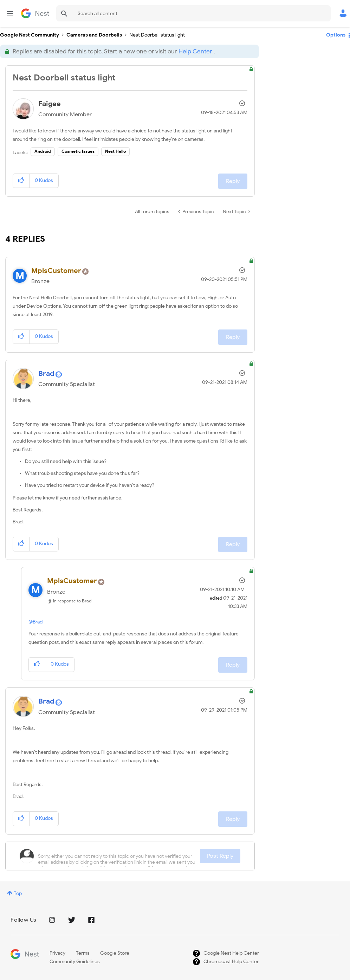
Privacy (57, 953)
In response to (72, 601)
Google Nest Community (35, 13)
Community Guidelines (75, 962)
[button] (21, 181)
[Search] (193, 13)
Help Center (195, 51)
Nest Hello (115, 151)
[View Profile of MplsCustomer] (56, 271)
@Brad (35, 622)
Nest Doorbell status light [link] (157, 35)
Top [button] (18, 893)
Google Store (115, 953)
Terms (83, 953)
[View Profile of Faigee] (50, 104)
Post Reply (220, 856)
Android (43, 151)
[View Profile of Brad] (46, 374)
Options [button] (336, 35)
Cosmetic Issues (78, 151)
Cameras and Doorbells (94, 35)
